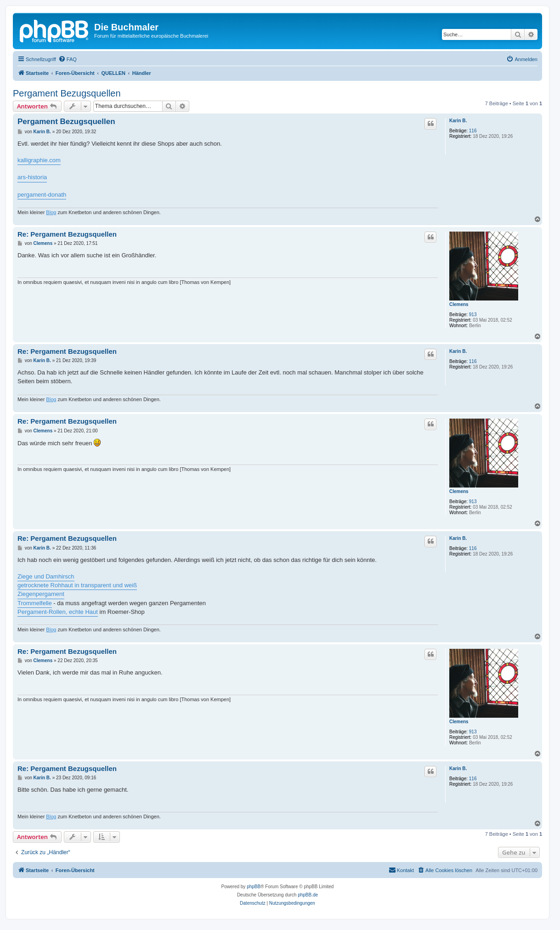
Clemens (459, 304)
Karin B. (458, 121)
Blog (51, 212)
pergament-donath (42, 195)
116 (473, 131)
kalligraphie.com (39, 160)
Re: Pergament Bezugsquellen (67, 234)
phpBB (254, 887)
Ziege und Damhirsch (46, 576)
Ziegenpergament (41, 594)
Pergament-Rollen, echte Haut (58, 612)
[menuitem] (68, 59)
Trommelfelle (35, 603)
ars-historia (32, 177)
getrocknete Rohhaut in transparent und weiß (77, 585)
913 (473, 315)
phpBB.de (308, 895)
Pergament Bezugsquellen (67, 93)
